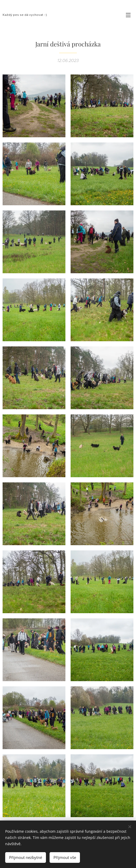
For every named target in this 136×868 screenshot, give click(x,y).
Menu (128, 15)
